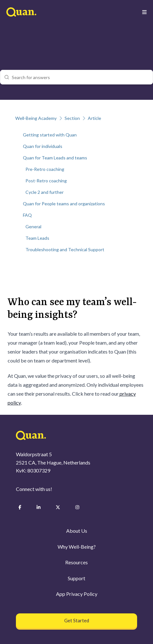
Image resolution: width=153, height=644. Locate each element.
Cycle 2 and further (45, 192)
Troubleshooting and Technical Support (65, 249)
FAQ (27, 215)
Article (94, 118)
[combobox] (80, 77)
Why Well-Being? (77, 547)
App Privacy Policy (77, 594)
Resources (76, 562)
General (33, 227)
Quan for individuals (43, 146)
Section (72, 118)
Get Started (77, 620)
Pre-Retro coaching (45, 169)
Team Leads (37, 238)
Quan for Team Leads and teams (55, 158)
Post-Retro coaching (46, 181)
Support (76, 578)
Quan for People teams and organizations (64, 204)
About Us (77, 531)
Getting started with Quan (50, 135)
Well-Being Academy (36, 118)
